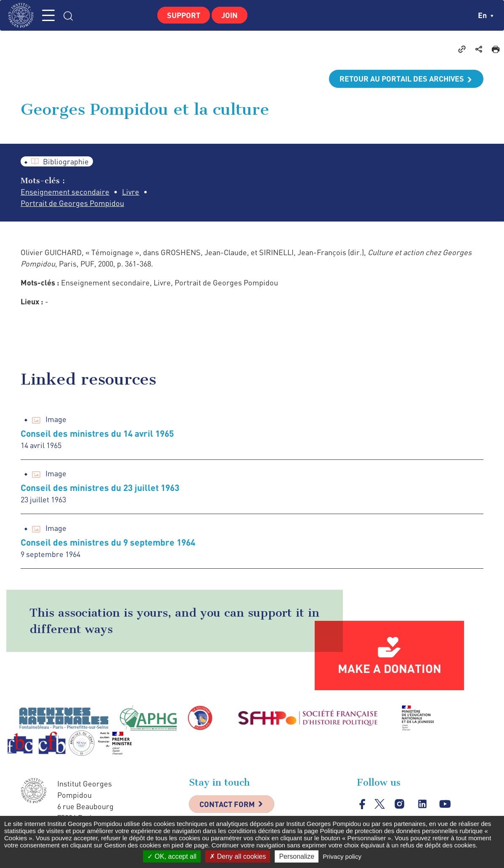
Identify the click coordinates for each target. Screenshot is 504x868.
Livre (131, 192)
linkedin (422, 804)
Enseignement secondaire (65, 192)
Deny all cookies (238, 856)
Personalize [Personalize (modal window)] (297, 856)
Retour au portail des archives (402, 79)
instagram (399, 804)
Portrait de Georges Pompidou (72, 203)
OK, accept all (172, 856)
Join (229, 15)
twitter (380, 804)
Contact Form (227, 804)
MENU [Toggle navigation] (48, 15)
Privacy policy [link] (342, 856)
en (486, 15)
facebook (362, 804)
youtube (445, 804)
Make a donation (390, 668)
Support (184, 15)
